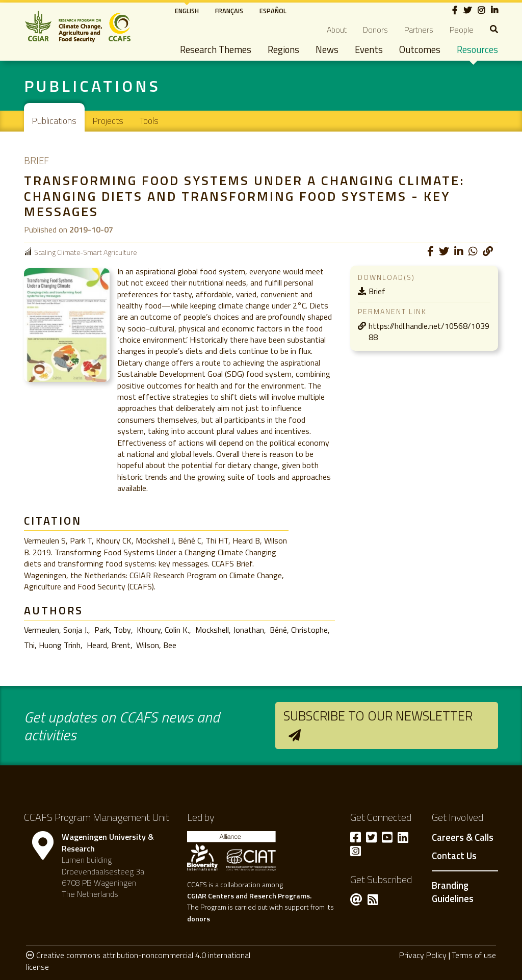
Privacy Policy (423, 955)
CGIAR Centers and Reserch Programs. (249, 896)
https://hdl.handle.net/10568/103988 (429, 332)
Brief (377, 291)
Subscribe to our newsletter (378, 716)
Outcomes (420, 49)
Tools (149, 121)
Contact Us (454, 856)
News (327, 49)
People (462, 30)
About (337, 30)
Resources (477, 49)
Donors (375, 30)
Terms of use (474, 955)
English (187, 11)
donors (199, 919)
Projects (108, 121)
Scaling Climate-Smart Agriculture (85, 252)
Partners (419, 30)
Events (369, 49)
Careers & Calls (463, 838)
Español (273, 11)
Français (229, 11)
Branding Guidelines (453, 892)
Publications (54, 121)
